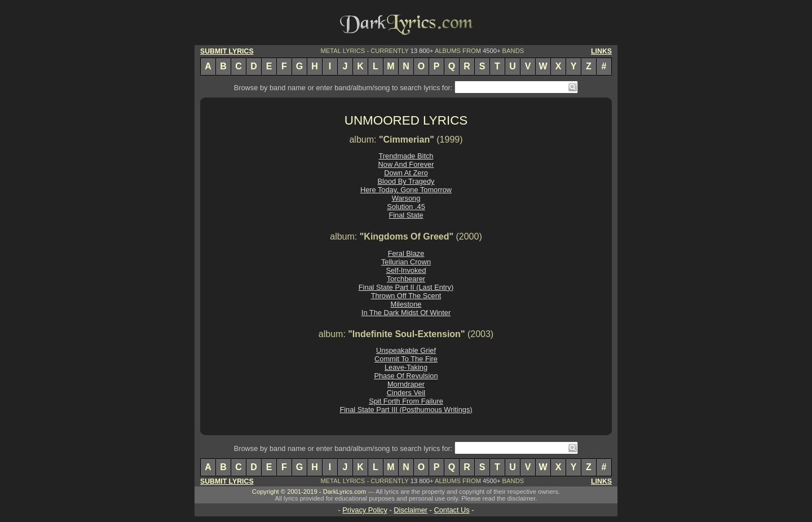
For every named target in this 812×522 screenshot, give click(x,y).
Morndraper (406, 384)
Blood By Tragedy (406, 181)
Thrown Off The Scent (406, 296)
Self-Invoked (406, 270)
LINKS (601, 51)
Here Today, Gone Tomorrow (406, 190)
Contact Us (451, 510)
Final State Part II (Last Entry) (406, 287)
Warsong (406, 198)
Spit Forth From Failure (406, 401)
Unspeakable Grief (406, 350)
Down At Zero (406, 173)
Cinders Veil (406, 393)
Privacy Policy (365, 510)
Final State (406, 215)
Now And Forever (406, 164)
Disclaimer (411, 510)
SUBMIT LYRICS (227, 51)
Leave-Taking (406, 367)
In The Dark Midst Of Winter (406, 313)
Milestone (406, 304)
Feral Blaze (406, 253)
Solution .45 (406, 207)
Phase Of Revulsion (406, 376)
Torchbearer (406, 279)
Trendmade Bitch (406, 156)
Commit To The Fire (406, 359)
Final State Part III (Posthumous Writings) (406, 410)
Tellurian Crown (406, 262)
